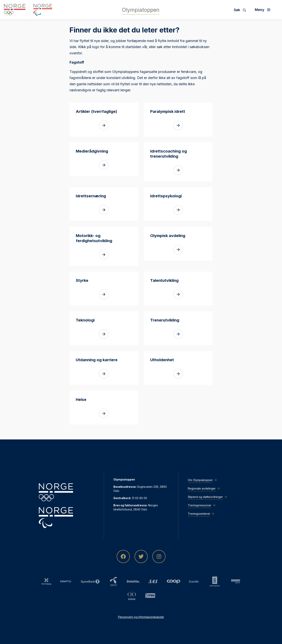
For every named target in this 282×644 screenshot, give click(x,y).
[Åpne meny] (264, 10)
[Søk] (241, 10)
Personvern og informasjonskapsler (141, 617)
